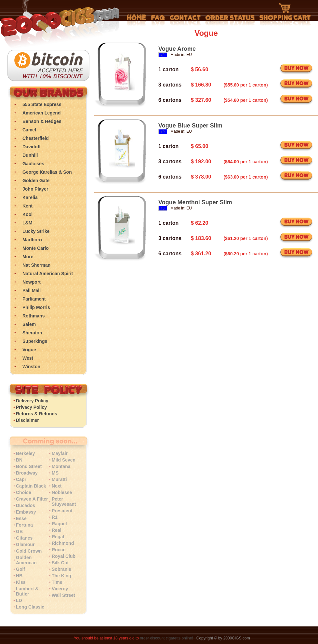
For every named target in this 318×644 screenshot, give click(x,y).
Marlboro (32, 240)
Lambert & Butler (27, 591)
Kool (27, 214)
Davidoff (32, 147)
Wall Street (63, 595)
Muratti (59, 479)
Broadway (27, 473)
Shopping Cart (285, 15)
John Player (35, 189)
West (28, 358)
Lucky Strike (36, 231)
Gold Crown (29, 551)
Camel (29, 130)
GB (19, 531)
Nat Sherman (36, 265)
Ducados (26, 505)
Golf (20, 569)
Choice (24, 492)
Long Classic (30, 607)
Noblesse (62, 492)
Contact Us (185, 20)
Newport (32, 282)
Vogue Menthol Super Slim (195, 202)
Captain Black (31, 486)
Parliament (34, 299)
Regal (58, 537)
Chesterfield (36, 138)
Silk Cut (60, 563)
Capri (22, 479)
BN (19, 460)
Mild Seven (64, 460)
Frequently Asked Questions (158, 20)
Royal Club (64, 556)
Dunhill (30, 155)
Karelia (30, 197)
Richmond (63, 543)
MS (55, 473)
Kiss (21, 582)
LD (19, 600)
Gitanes (24, 538)
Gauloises (33, 164)
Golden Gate (36, 181)
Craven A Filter (32, 499)
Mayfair (60, 453)
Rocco (59, 550)
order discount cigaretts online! (167, 638)
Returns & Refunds (37, 414)
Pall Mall (32, 290)
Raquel (59, 524)
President (62, 511)
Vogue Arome (177, 49)
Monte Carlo (36, 248)
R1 (55, 517)
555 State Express (42, 104)
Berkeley (25, 453)
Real (57, 530)
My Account (230, 20)
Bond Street (29, 466)
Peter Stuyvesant (64, 502)
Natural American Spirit (48, 274)
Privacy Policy (31, 407)
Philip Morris (36, 307)
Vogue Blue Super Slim (190, 126)
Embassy (26, 512)
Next (57, 486)
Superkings (35, 341)
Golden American (26, 560)
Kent (27, 206)
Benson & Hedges (42, 121)
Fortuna (24, 525)
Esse (21, 518)
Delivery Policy (32, 401)
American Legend (41, 113)
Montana (61, 466)
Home (137, 20)
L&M (27, 223)
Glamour (25, 544)
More (28, 257)
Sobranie (61, 569)
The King (61, 576)
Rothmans (33, 316)
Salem (29, 324)
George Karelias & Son (47, 172)
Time (57, 582)
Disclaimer (27, 420)
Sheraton (32, 333)
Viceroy (60, 589)
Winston (31, 367)
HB (19, 576)
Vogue (29, 350)
